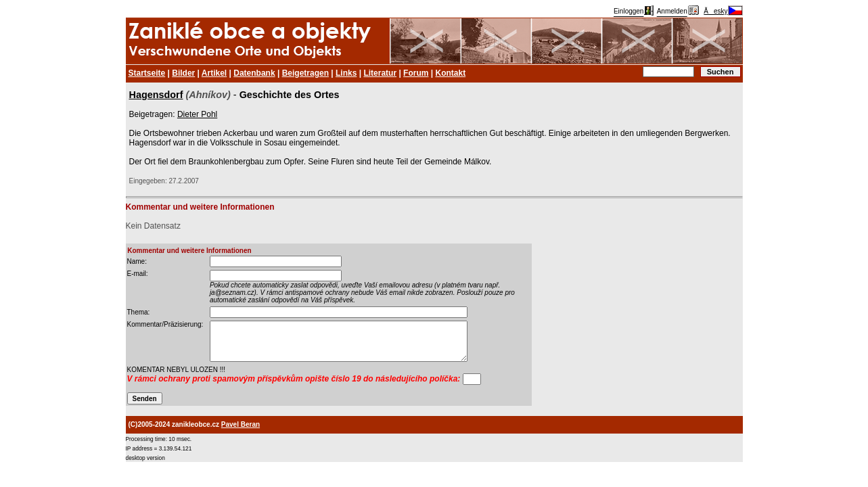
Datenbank (254, 73)
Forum (416, 73)
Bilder (183, 73)
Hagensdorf (156, 95)
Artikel (214, 73)
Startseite (147, 73)
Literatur (380, 73)
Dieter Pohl (197, 114)
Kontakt (450, 73)
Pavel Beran (241, 424)
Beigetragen (305, 73)
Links (346, 73)
